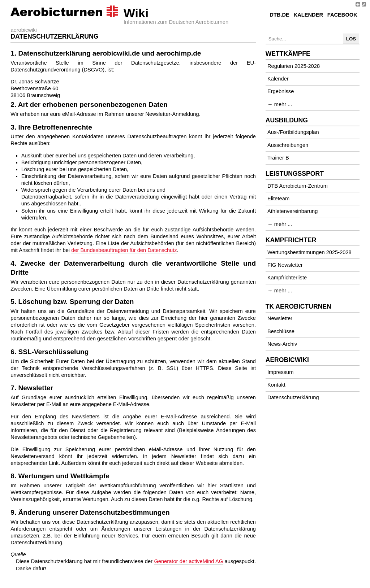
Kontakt (276, 385)
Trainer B (278, 158)
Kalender (308, 15)
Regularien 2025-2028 (294, 66)
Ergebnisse (281, 91)
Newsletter (280, 318)
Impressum (280, 372)
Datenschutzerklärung (293, 397)
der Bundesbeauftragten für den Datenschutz (124, 250)
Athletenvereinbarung (292, 211)
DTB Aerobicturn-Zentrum (298, 186)
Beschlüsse (281, 331)
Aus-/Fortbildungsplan (293, 132)
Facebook (342, 15)
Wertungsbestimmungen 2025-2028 (309, 252)
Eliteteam (278, 199)
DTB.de (279, 15)
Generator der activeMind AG (188, 561)
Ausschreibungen (288, 145)
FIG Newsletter (285, 265)
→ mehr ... (280, 104)
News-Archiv (282, 344)
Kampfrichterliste (287, 278)
